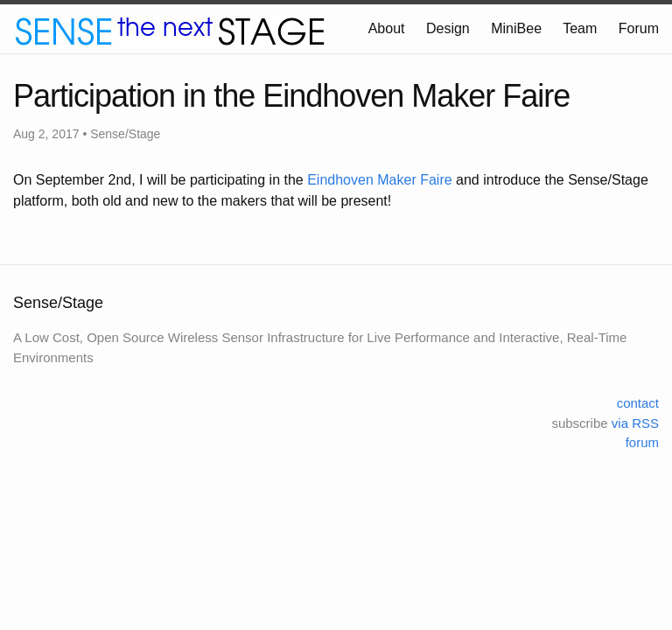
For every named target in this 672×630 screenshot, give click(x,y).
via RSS (635, 423)
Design (448, 28)
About (387, 28)
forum (642, 442)
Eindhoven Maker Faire (379, 180)
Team (580, 28)
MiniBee (516, 28)
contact (638, 403)
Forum (639, 28)
